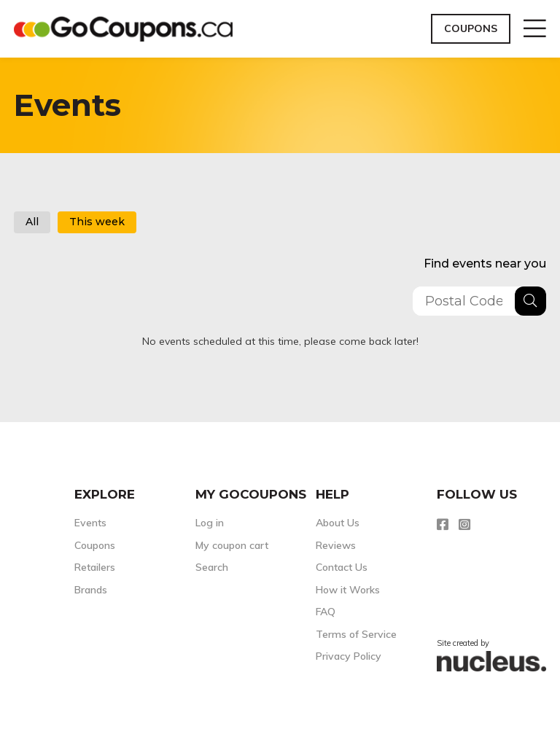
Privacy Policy (349, 656)
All (32, 222)
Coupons (471, 28)
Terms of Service (356, 634)
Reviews (336, 545)
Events (90, 523)
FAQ (326, 612)
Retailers (95, 567)
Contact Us (342, 567)
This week (97, 222)
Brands (91, 590)
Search (212, 567)
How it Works (348, 590)
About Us (338, 523)
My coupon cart (232, 545)
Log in (210, 523)
